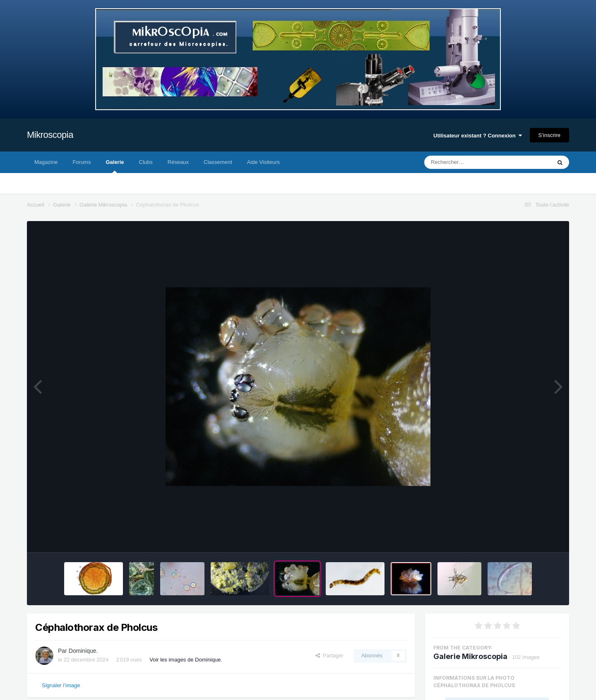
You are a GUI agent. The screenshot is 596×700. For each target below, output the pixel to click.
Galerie (115, 166)
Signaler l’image (61, 685)
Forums (82, 162)
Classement (218, 162)
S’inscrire (549, 135)
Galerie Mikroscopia (470, 656)
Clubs (146, 162)
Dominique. (83, 651)
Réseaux (178, 162)
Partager (329, 655)
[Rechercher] (465, 162)
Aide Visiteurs (263, 162)
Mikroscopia (50, 135)
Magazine (46, 162)
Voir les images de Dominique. (186, 660)
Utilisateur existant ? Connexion (478, 136)
